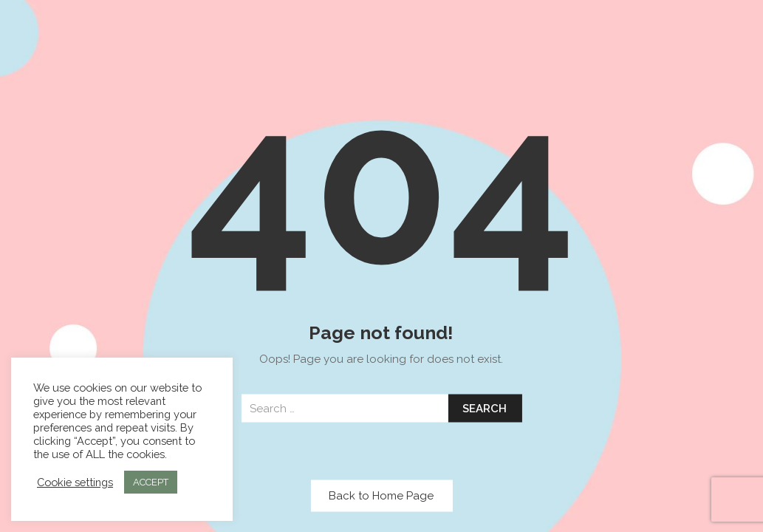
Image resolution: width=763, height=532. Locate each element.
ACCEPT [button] (151, 482)
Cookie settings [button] (75, 482)
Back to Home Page (381, 496)
